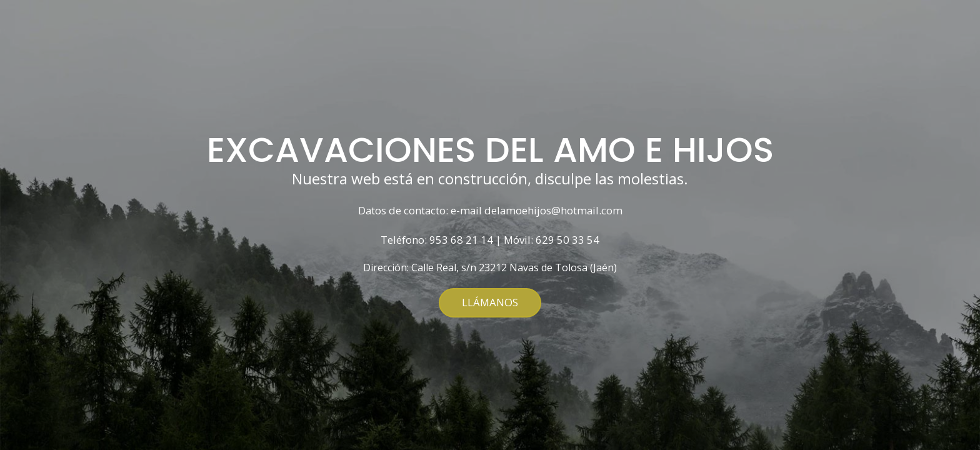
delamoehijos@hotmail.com (553, 211)
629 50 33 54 (567, 240)
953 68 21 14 (461, 240)
